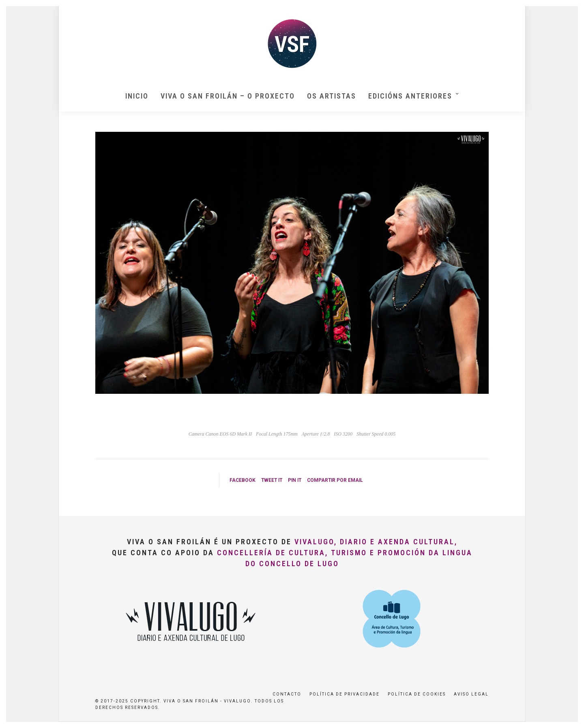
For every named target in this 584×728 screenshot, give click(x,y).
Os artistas (332, 96)
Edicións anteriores (410, 96)
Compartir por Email (335, 480)
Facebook (243, 480)
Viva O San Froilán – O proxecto (228, 96)
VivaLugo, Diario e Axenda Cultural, (376, 542)
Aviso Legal (471, 694)
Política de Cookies (417, 694)
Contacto (287, 694)
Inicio (137, 96)
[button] (567, 11)
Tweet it (272, 480)
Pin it (295, 480)
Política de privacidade (345, 694)
